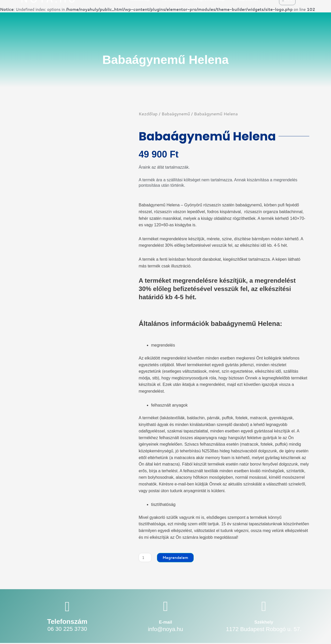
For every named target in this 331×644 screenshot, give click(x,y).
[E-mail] (165, 607)
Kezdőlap (148, 114)
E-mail (165, 623)
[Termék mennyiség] (146, 558)
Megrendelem (178, 558)
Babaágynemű (176, 114)
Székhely (264, 623)
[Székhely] (264, 607)
